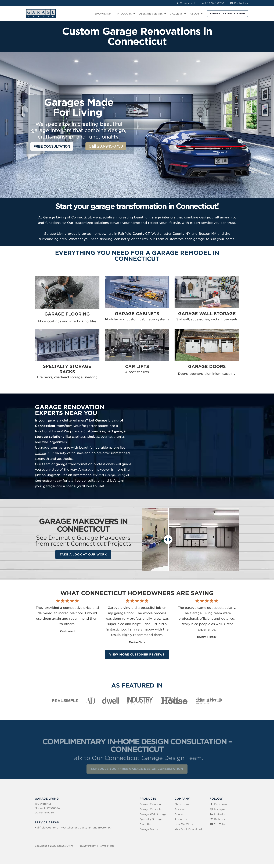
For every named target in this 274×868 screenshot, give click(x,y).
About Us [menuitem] (181, 819)
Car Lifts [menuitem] (145, 824)
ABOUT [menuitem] (194, 14)
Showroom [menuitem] (182, 804)
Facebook (221, 804)
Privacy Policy (87, 846)
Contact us (239, 3)
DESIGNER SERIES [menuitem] (151, 14)
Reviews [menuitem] (180, 809)
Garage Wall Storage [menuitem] (153, 814)
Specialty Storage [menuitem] (151, 819)
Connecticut (185, 3)
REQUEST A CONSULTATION (227, 13)
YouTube (220, 824)
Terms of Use (107, 846)
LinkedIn (220, 814)
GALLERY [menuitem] (176, 14)
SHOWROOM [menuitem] (103, 14)
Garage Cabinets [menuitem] (150, 809)
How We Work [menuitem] (184, 824)
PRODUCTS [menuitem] (124, 14)
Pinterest (220, 819)
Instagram (221, 809)
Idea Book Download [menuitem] (188, 829)
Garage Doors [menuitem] (149, 829)
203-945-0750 (213, 3)
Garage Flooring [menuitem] (150, 804)
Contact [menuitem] (180, 814)
